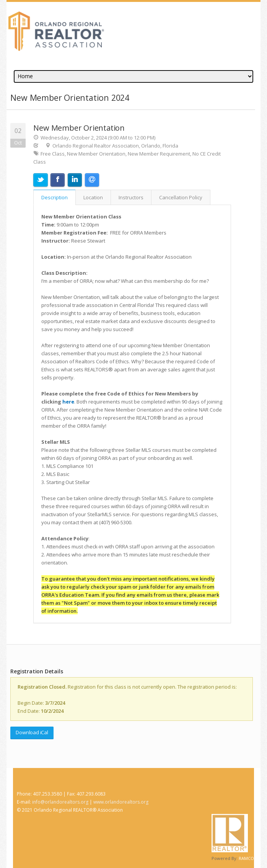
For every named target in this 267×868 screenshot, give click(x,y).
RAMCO (246, 858)
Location (93, 197)
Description (55, 197)
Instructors (131, 197)
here (68, 402)
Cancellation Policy (181, 197)
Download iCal (32, 732)
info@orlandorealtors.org (60, 802)
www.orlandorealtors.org (121, 802)
